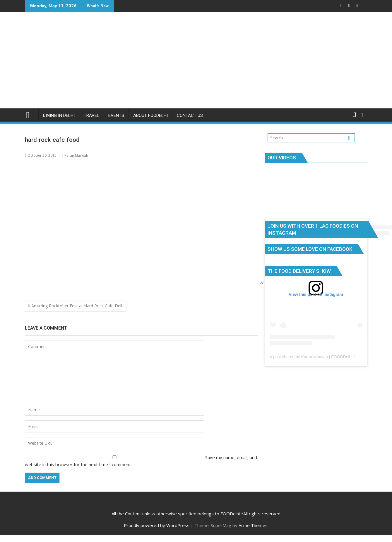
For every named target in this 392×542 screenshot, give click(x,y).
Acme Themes (253, 525)
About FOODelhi (150, 115)
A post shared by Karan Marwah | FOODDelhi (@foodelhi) (322, 357)
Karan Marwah (75, 155)
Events (116, 115)
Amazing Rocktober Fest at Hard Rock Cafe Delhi (78, 306)
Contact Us (190, 115)
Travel (91, 115)
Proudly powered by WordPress (157, 525)
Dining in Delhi (59, 115)
